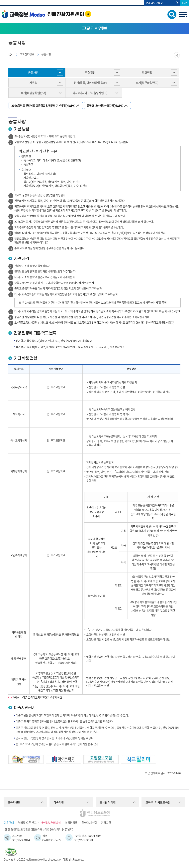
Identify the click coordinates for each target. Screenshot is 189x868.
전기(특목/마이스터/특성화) (90, 83)
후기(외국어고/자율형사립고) (90, 93)
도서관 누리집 (108, 802)
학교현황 (147, 73)
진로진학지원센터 (66, 15)
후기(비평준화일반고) (33, 93)
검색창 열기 (171, 14)
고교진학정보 (27, 54)
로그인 (185, 3)
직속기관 (59, 802)
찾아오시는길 (89, 823)
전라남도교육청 (154, 3)
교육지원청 (14, 802)
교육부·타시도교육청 (158, 802)
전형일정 (90, 73)
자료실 (33, 83)
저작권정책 (71, 823)
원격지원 (106, 823)
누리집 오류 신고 (27, 823)
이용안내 (9, 823)
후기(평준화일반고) (147, 83)
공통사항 (46, 54)
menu (183, 14)
